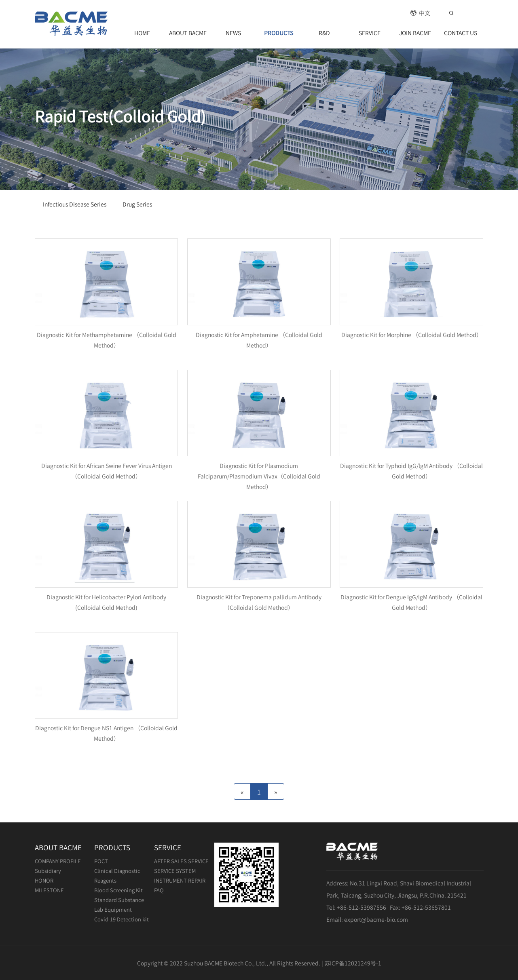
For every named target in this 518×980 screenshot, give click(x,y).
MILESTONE (49, 890)
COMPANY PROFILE (58, 861)
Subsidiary (48, 871)
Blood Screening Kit (118, 890)
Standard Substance (119, 900)
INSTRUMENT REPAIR (180, 880)
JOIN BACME (415, 33)
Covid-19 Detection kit (122, 919)
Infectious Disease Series (75, 204)
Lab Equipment (113, 909)
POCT (101, 861)
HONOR (44, 880)
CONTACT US (461, 33)
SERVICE (370, 33)
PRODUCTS (279, 33)
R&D (324, 33)
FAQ (159, 890)
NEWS (233, 33)
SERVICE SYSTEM (175, 871)
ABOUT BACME (188, 33)
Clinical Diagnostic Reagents (117, 876)
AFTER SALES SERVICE (181, 861)
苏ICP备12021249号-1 (353, 963)
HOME (142, 33)
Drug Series (137, 204)
